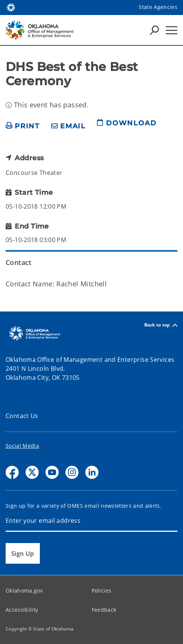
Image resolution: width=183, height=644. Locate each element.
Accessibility (22, 610)
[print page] (23, 126)
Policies (102, 591)
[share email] (68, 126)
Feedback (104, 610)
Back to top (161, 325)
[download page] (127, 126)
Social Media (22, 446)
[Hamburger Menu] (172, 30)
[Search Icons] (154, 30)
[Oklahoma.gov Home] (11, 7)
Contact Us (22, 416)
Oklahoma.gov (24, 591)
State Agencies (158, 7)
